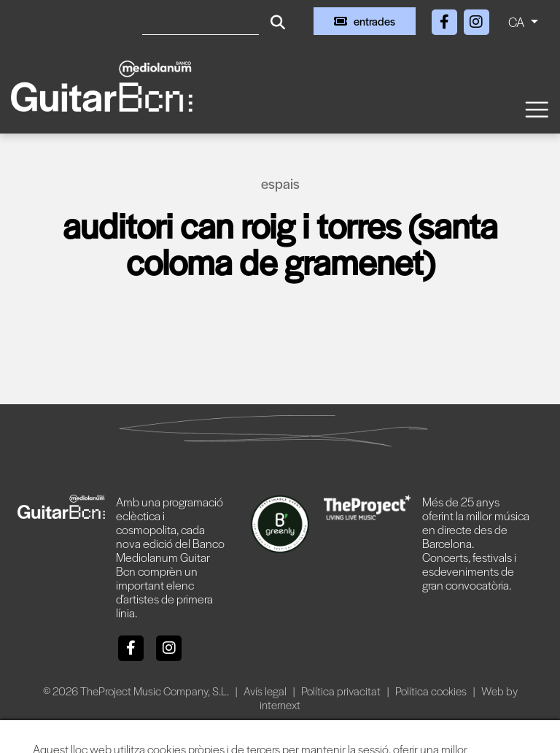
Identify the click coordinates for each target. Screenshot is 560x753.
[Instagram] (476, 19)
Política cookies (432, 691)
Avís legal (266, 691)
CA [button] (518, 22)
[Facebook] (446, 19)
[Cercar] (201, 21)
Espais (280, 184)
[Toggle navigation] (536, 108)
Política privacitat (342, 691)
